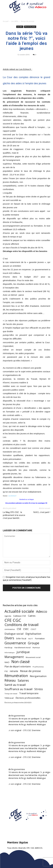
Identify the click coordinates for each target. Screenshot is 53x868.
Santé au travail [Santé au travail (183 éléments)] (15, 685)
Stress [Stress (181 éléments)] (39, 689)
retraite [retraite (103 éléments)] (14, 671)
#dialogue (41, 724)
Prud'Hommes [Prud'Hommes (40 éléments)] (38, 667)
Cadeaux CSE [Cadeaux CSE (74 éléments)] (20, 616)
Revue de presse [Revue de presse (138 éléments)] (30, 671)
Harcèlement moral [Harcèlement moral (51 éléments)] (22, 648)
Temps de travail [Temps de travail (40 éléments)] (11, 694)
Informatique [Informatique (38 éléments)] (10, 652)
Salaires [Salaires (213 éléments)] (23, 680)
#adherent (31, 724)
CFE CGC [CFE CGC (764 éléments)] (13, 620)
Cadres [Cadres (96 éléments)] (32, 616)
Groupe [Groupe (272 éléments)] (33, 643)
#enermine (13, 724)
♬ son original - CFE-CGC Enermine (24, 730)
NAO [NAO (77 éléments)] (7, 662)
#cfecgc (23, 724)
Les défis (15, 21)
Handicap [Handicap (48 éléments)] (8, 648)
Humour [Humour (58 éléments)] (36, 648)
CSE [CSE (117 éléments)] (19, 629)
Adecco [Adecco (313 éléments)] (42, 611)
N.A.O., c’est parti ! (42, 512)
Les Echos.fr (12, 496)
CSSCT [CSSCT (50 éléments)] (33, 629)
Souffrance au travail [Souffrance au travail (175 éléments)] (18, 689)
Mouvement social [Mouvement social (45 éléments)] (33, 657)
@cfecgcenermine (17, 716)
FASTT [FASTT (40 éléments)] (31, 639)
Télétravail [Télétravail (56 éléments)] (9, 698)
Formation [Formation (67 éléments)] (40, 638)
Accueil (6, 21)
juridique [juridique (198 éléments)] (23, 652)
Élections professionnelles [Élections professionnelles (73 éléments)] (28, 698)
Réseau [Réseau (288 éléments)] (10, 680)
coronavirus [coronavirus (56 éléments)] (10, 629)
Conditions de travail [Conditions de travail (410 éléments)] (21, 625)
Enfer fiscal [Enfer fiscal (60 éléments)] (21, 638)
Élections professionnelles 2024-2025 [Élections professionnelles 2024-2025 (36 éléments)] (18, 703)
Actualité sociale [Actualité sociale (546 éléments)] (19, 611)
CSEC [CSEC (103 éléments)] (26, 629)
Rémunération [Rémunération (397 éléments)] (16, 676)
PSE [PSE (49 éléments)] (6, 671)
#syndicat (43, 721)
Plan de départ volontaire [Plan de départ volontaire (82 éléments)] (18, 667)
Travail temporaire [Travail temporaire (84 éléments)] (29, 693)
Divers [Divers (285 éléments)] (9, 638)
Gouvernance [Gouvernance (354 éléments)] (15, 643)
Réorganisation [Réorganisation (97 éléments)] (38, 676)
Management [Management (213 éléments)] (14, 657)
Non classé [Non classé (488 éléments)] (20, 662)
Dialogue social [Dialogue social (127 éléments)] (14, 634)
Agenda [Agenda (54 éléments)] (8, 616)
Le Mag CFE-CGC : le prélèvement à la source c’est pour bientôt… (14, 515)
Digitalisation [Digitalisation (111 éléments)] (33, 634)
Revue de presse (28, 21)
